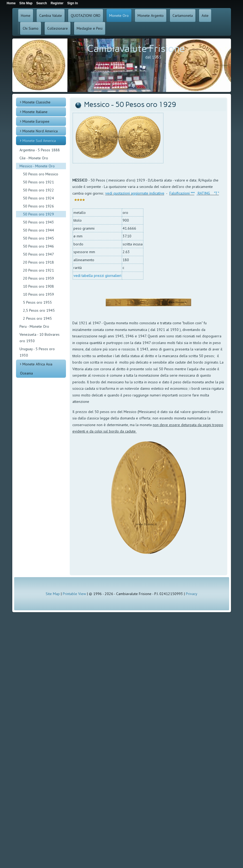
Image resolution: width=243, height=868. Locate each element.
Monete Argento (151, 16)
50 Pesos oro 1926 (38, 206)
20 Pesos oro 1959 (38, 278)
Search (42, 3)
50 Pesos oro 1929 (38, 214)
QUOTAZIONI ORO (86, 16)
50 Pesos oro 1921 (38, 182)
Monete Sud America (39, 141)
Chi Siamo (31, 28)
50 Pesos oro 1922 (38, 190)
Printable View (74, 594)
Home (26, 16)
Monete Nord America (40, 131)
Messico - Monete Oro (37, 166)
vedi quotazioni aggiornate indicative (135, 193)
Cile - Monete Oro (34, 158)
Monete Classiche (36, 102)
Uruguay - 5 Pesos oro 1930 (37, 352)
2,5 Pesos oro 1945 (39, 310)
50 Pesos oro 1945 (38, 238)
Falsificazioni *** (182, 193)
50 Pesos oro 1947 (38, 254)
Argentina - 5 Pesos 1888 (40, 150)
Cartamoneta (183, 16)
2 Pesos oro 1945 (37, 318)
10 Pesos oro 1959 (38, 294)
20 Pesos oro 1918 (38, 262)
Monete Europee (36, 121)
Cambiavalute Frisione (136, 49)
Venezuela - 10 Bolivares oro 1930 (40, 338)
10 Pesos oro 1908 (38, 286)
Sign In (73, 3)
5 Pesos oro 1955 (37, 302)
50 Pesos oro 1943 (38, 222)
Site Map (53, 594)
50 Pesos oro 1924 (38, 198)
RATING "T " (208, 193)
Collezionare (58, 28)
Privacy (192, 594)
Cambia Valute (51, 16)
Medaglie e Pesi (90, 28)
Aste (205, 16)
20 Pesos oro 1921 (38, 270)
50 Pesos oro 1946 (38, 246)
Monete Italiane (35, 112)
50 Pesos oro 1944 (38, 230)
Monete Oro (119, 16)
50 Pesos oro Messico (41, 174)
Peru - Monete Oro (34, 326)
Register (57, 3)
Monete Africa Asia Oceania (36, 369)
